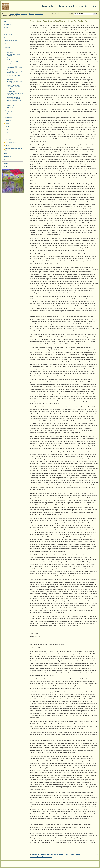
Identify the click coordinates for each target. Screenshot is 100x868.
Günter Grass (39, 14)
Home (12, 14)
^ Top (96, 854)
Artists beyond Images (21, 14)
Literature (31, 14)
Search (71, 14)
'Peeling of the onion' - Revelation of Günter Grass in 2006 (53, 854)
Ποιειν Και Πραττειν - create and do (68, 6)
